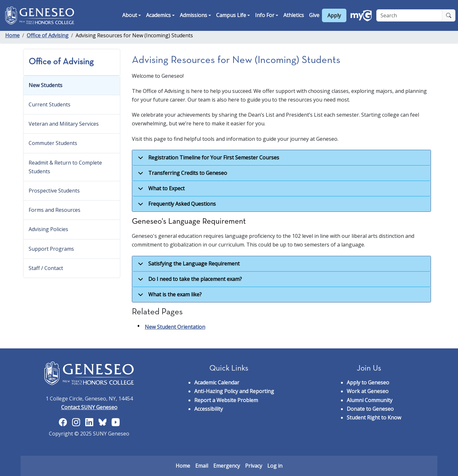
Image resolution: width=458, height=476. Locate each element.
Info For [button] (265, 15)
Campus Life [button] (231, 15)
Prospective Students (54, 191)
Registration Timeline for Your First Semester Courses (207, 160)
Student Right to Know (374, 418)
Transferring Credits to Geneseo (181, 175)
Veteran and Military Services (64, 124)
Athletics (294, 15)
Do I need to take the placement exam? (189, 281)
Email (202, 466)
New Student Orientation (175, 327)
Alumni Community (370, 400)
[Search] (409, 15)
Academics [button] (158, 15)
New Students (46, 85)
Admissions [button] (193, 15)
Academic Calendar (217, 382)
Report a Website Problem (226, 400)
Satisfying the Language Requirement (188, 266)
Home (12, 35)
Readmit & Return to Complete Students (65, 167)
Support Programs (51, 249)
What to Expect (160, 191)
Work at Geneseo (368, 391)
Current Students (50, 104)
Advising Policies (48, 229)
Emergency (227, 466)
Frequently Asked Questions (176, 206)
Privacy (254, 466)
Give (314, 15)
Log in (275, 466)
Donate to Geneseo (370, 409)
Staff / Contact (46, 268)
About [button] (130, 15)
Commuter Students (53, 143)
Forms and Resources (55, 210)
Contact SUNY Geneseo (89, 407)
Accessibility (209, 409)
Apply (334, 15)
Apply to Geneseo (368, 382)
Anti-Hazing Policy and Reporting (234, 391)
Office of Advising (48, 35)
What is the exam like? (169, 296)
